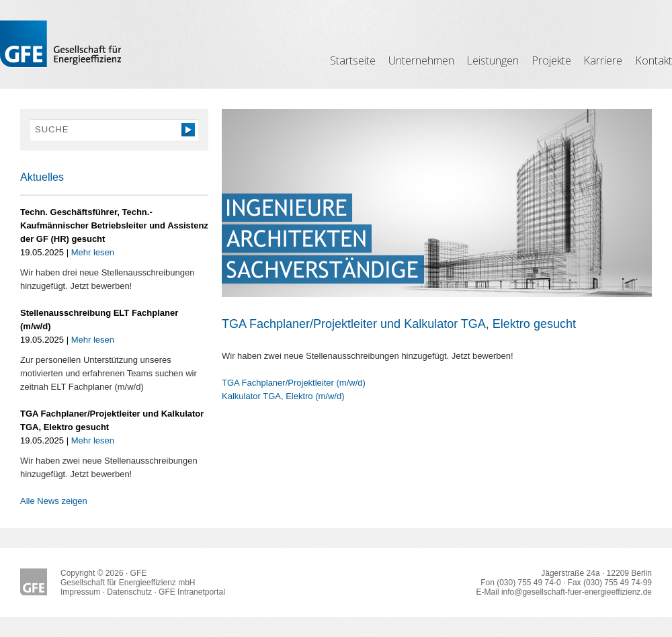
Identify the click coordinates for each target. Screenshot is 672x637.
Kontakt (654, 60)
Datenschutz (129, 592)
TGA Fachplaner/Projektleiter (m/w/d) (294, 383)
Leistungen (493, 60)
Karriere (603, 60)
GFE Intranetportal (192, 592)
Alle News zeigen (54, 501)
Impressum (80, 592)
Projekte (551, 60)
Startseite (353, 60)
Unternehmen (421, 60)
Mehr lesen (93, 252)
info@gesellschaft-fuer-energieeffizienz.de (577, 592)
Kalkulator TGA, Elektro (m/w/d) (283, 396)
